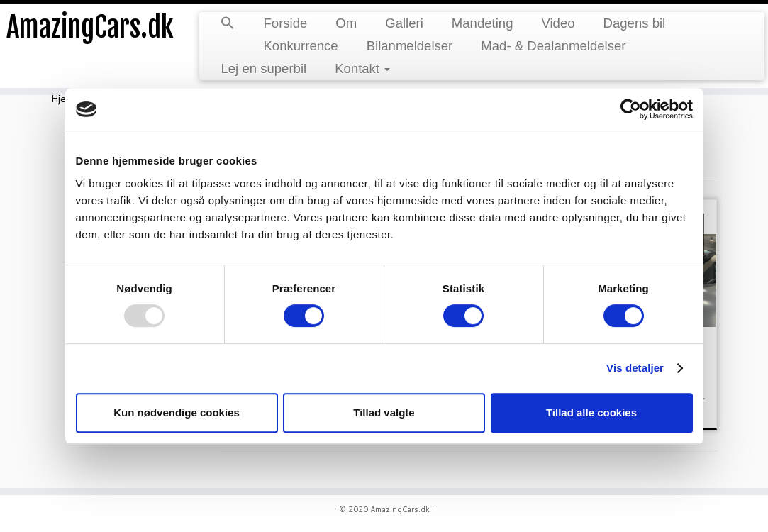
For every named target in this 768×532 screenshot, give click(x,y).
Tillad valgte (384, 412)
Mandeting (483, 23)
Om (346, 23)
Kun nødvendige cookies (177, 412)
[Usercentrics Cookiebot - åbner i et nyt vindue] (631, 109)
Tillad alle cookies (591, 412)
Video (558, 23)
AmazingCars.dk (90, 28)
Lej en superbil (263, 68)
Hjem (62, 99)
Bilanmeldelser (410, 46)
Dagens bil (635, 23)
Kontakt (362, 68)
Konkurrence (300, 46)
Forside (285, 23)
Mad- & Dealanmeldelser (553, 46)
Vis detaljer (635, 368)
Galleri (404, 23)
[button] (228, 24)
